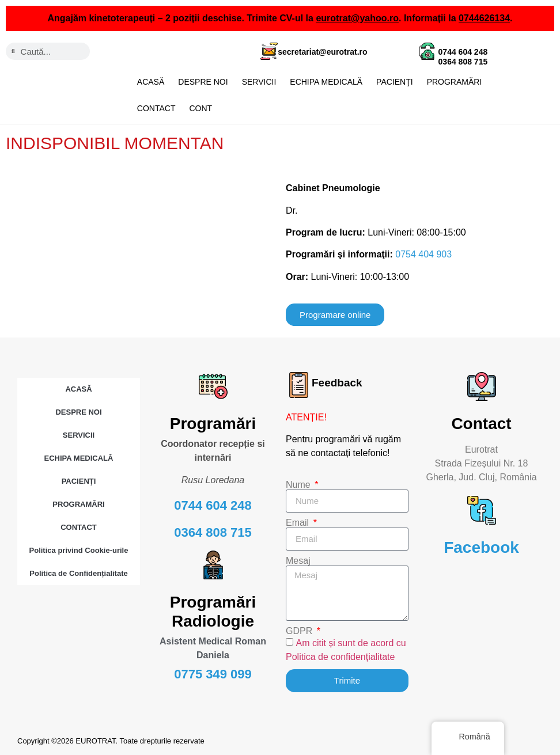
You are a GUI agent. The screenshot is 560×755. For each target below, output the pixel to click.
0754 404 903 (423, 254)
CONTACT (156, 108)
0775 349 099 (213, 674)
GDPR (300, 631)
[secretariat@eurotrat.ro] (269, 51)
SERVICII (259, 82)
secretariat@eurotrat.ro (322, 52)
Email (298, 522)
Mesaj (298, 560)
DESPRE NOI (203, 82)
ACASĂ (151, 82)
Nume (299, 484)
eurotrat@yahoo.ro (357, 18)
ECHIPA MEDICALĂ (326, 82)
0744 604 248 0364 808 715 (463, 57)
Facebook (481, 547)
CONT (200, 108)
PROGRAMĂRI (455, 82)
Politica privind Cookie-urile (79, 550)
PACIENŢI (395, 82)
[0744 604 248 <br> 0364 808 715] (427, 51)
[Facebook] (482, 510)
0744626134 (484, 18)
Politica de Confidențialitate (78, 573)
